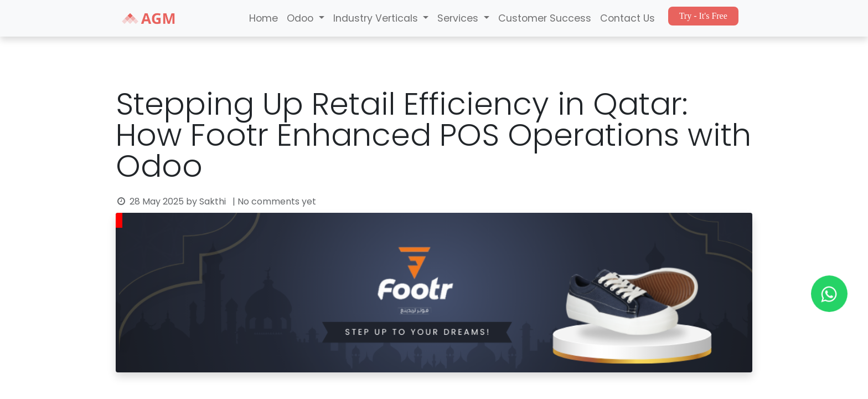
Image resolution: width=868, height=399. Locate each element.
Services (459, 18)
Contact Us (627, 18)
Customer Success (545, 18)
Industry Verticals (377, 18)
